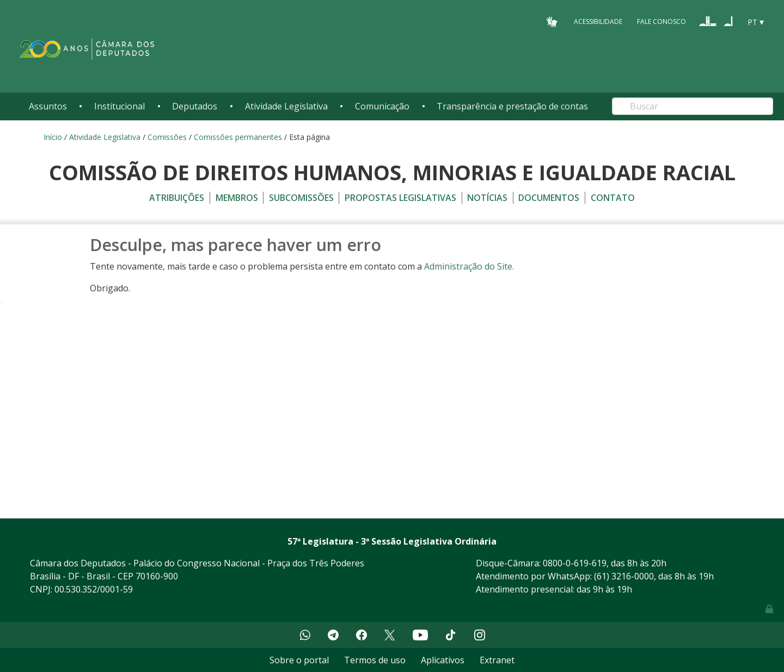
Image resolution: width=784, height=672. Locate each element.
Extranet (497, 660)
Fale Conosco (661, 22)
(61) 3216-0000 (624, 576)
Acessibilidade (598, 22)
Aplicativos (443, 660)
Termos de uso (375, 660)
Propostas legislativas (400, 198)
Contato (613, 198)
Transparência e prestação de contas (512, 106)
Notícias (487, 198)
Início (53, 137)
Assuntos (48, 106)
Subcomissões (301, 198)
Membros (237, 198)
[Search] (693, 106)
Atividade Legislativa (286, 106)
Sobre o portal (299, 660)
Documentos (549, 198)
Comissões (167, 137)
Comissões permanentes (238, 137)
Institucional (120, 106)
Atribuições (177, 198)
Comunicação (382, 106)
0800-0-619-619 (575, 563)
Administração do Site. (469, 266)
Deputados (195, 106)
